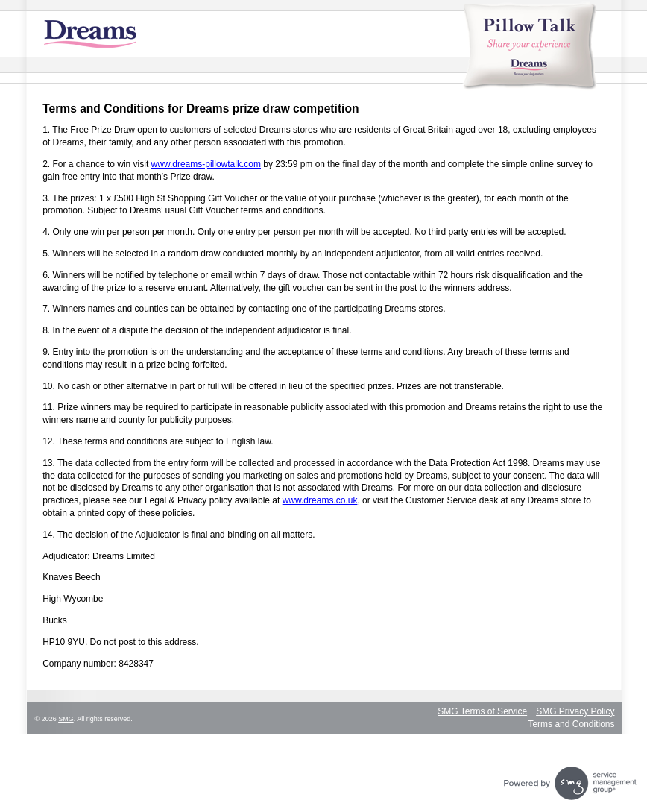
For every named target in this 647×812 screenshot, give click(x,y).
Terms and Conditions (571, 724)
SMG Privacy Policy (575, 711)
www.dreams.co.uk (320, 500)
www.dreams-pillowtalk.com (206, 164)
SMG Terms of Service (482, 711)
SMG (66, 719)
